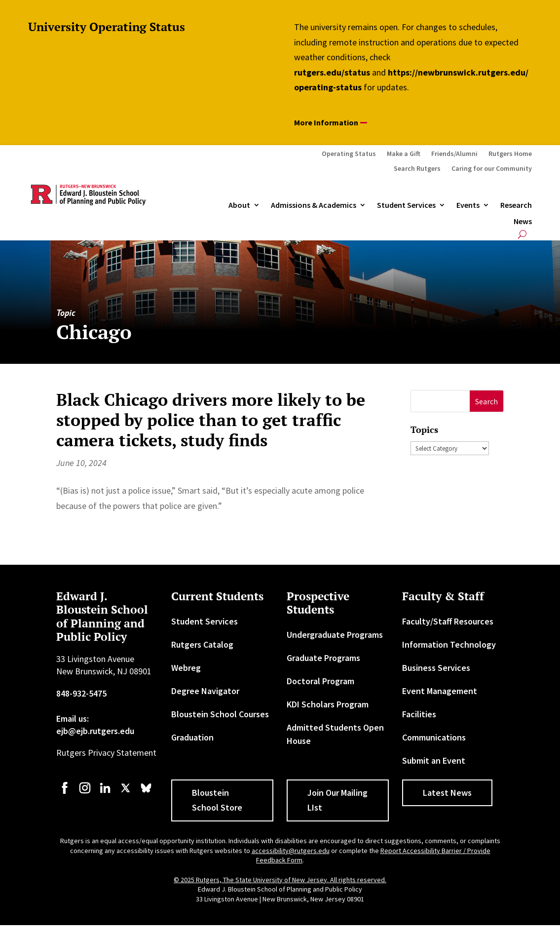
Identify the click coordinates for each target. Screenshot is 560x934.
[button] (487, 401)
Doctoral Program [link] (320, 681)
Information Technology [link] (449, 644)
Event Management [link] (440, 691)
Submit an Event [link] (434, 760)
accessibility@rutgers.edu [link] (291, 851)
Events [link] (468, 205)
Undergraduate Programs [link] (335, 635)
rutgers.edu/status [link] (332, 72)
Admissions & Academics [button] (314, 205)
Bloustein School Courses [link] (220, 714)
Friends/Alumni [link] (454, 154)
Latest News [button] (447, 793)
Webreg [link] (186, 668)
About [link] (239, 205)
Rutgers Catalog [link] (202, 644)
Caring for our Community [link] (492, 169)
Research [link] (516, 205)
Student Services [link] (406, 205)
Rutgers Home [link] (510, 154)
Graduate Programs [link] (323, 658)
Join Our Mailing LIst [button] (337, 800)
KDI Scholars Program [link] (328, 704)
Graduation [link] (192, 737)
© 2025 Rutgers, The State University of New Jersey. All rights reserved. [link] (280, 880)
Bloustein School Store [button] (217, 800)
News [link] (523, 222)
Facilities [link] (419, 714)
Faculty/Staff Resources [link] (448, 621)
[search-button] (522, 234)
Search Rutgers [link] (417, 169)
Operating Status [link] (349, 154)
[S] (440, 401)
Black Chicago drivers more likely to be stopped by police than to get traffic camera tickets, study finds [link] (211, 420)
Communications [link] (434, 737)
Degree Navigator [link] (205, 691)
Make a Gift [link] (404, 154)
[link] (65, 793)
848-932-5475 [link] (81, 693)
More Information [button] (326, 122)
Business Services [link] (436, 668)
